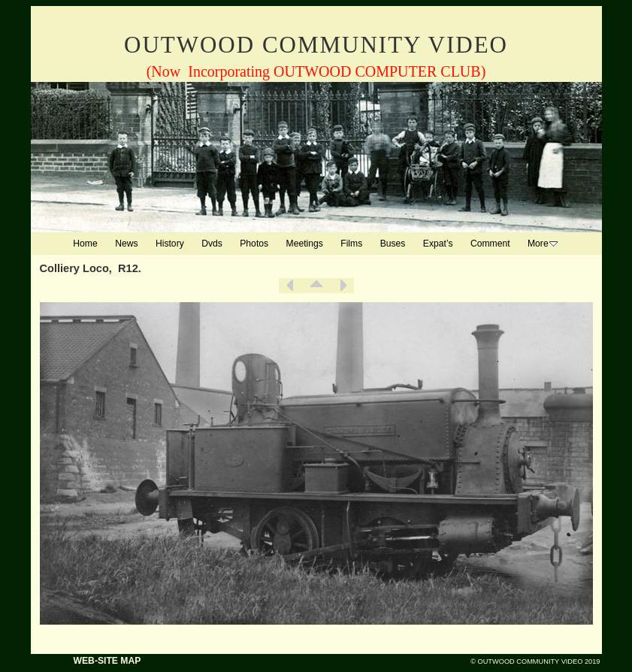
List (316, 286)
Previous (290, 286)
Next (343, 286)
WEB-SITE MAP (107, 661)
